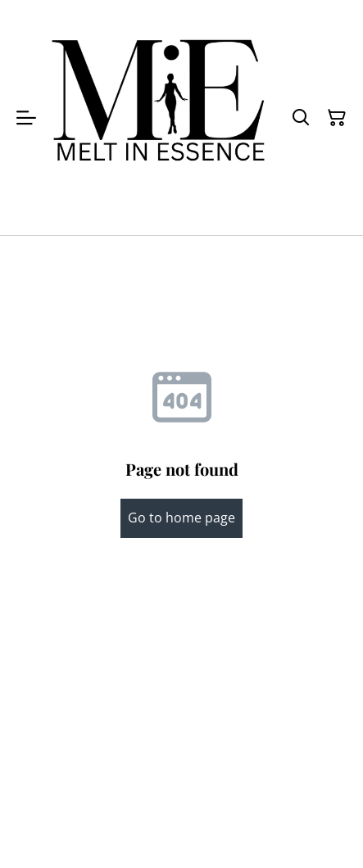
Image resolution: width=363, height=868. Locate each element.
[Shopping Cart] (337, 118)
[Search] (301, 118)
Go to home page (181, 518)
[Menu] (26, 118)
